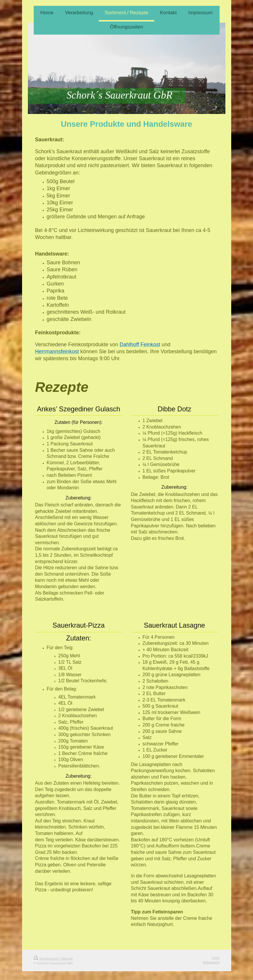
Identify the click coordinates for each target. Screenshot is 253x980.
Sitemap (67, 958)
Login (216, 958)
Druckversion (46, 958)
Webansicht (211, 962)
